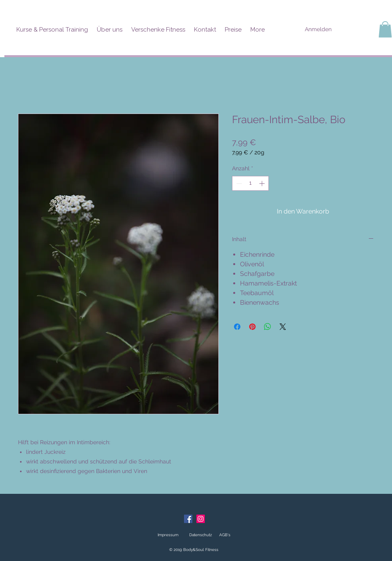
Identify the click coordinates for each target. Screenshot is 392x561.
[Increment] (263, 183)
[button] (385, 29)
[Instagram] (201, 519)
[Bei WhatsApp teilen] (268, 327)
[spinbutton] (250, 183)
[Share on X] (283, 327)
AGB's (224, 535)
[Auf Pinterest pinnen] (252, 327)
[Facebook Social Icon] (188, 519)
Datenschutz (201, 535)
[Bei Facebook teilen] (237, 327)
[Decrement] (238, 183)
